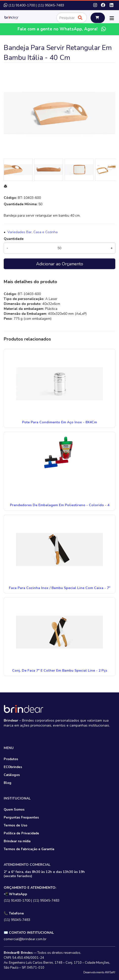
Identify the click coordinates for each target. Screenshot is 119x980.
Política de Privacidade (21, 833)
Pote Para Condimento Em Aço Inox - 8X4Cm (59, 422)
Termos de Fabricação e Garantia (29, 849)
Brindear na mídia (17, 841)
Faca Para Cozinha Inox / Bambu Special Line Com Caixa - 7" (60, 588)
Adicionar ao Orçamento (60, 264)
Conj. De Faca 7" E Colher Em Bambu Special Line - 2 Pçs (60, 671)
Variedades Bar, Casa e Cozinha (33, 232)
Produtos (11, 759)
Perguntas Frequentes (21, 818)
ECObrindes (13, 767)
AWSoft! (110, 972)
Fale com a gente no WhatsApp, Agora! (62, 29)
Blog (8, 783)
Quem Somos (14, 810)
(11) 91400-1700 (22, 5)
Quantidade (14, 239)
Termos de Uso (15, 825)
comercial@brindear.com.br (25, 939)
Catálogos (12, 775)
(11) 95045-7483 (51, 5)
